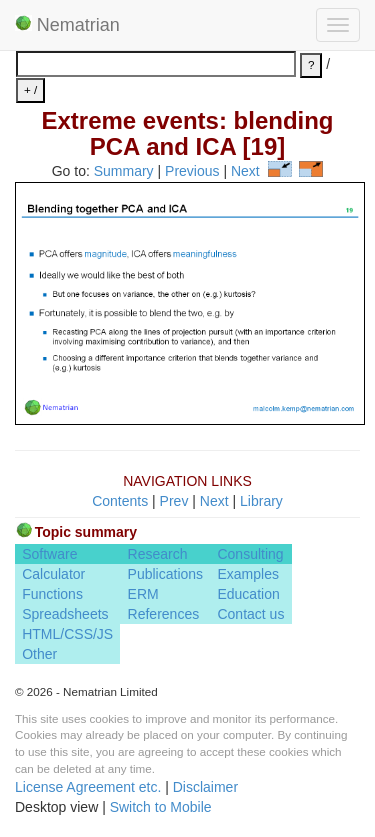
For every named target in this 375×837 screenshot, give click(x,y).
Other (39, 654)
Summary (124, 172)
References (164, 614)
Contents (120, 501)
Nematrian (67, 25)
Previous (192, 172)
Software (49, 554)
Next (245, 172)
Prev (174, 501)
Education (248, 594)
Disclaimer (205, 787)
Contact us (250, 614)
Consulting (250, 554)
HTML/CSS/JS (67, 634)
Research (158, 554)
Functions (52, 594)
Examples (247, 574)
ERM (143, 594)
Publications (166, 574)
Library (261, 501)
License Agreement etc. (88, 787)
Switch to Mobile (161, 807)
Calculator (53, 574)
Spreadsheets (65, 614)
